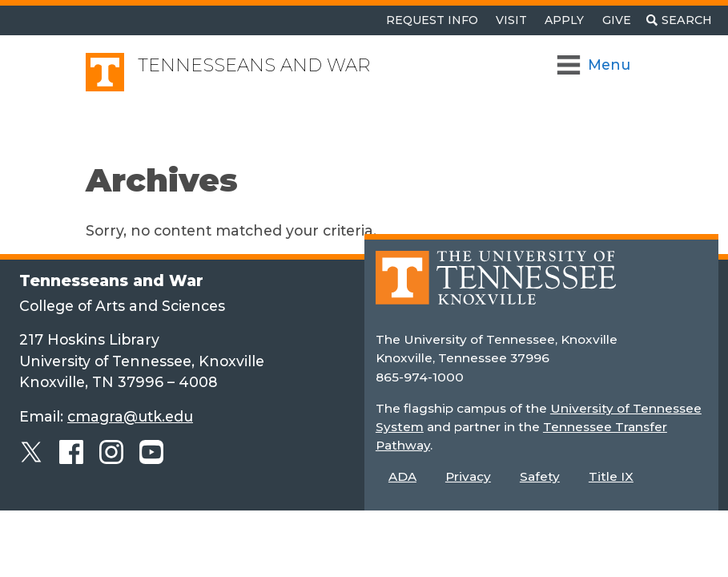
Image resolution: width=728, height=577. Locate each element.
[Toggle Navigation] (595, 65)
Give (617, 20)
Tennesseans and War (254, 65)
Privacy (468, 476)
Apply (564, 20)
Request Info (432, 20)
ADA (402, 476)
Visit (511, 20)
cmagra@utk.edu (130, 416)
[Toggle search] (679, 20)
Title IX (611, 476)
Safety (540, 476)
